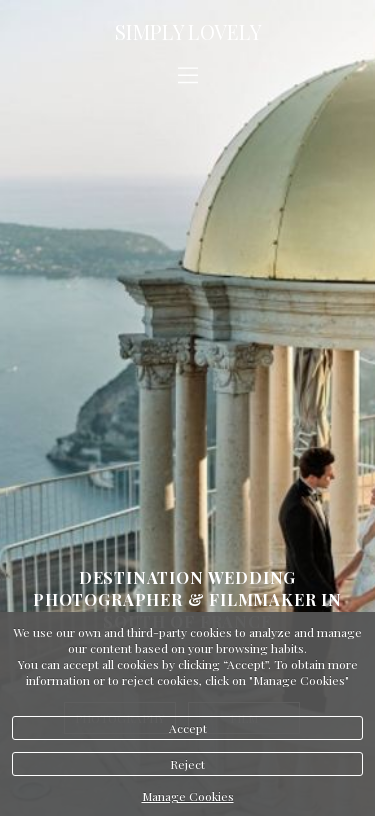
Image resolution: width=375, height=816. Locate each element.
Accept (188, 728)
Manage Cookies (188, 796)
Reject (187, 764)
